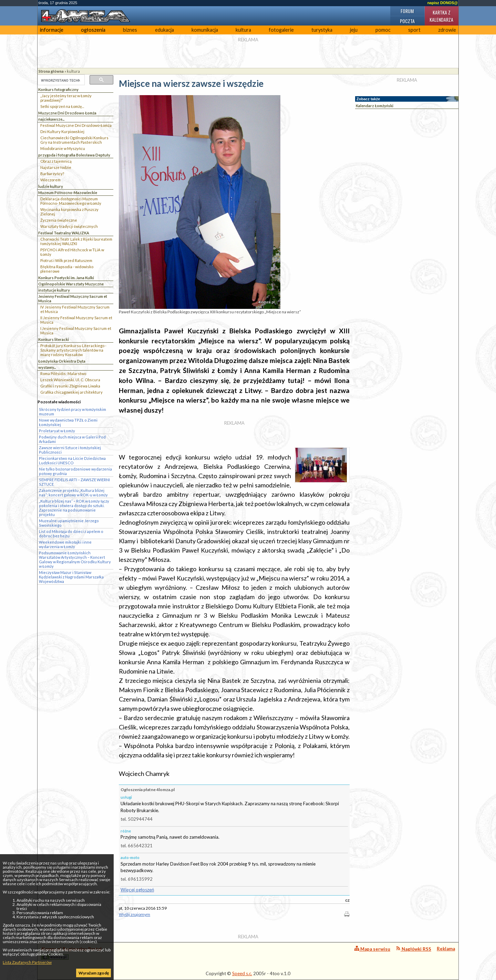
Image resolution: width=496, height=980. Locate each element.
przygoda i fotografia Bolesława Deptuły (74, 155)
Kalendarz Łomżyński (375, 106)
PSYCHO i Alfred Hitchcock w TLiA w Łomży (72, 252)
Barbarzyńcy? (52, 174)
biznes (130, 30)
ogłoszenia (93, 30)
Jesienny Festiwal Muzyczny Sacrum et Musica (73, 299)
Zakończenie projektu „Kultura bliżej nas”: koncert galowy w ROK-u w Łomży (73, 493)
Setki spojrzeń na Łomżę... (62, 106)
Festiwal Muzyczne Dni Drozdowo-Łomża (76, 125)
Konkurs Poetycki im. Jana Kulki (66, 278)
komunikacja (205, 30)
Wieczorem (50, 180)
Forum (407, 11)
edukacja (164, 30)
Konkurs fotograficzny (58, 89)
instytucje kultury (54, 290)
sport (414, 30)
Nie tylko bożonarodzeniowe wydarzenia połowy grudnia (75, 471)
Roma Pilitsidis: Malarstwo (63, 373)
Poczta (407, 21)
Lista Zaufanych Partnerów (27, 962)
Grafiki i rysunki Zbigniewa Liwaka (70, 386)
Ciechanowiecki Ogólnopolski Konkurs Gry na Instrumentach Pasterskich (74, 140)
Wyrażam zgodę (94, 973)
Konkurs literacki (54, 339)
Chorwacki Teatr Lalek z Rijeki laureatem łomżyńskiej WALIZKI (76, 241)
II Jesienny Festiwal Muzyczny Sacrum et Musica (76, 320)
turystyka (322, 30)
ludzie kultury (51, 186)
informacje (52, 30)
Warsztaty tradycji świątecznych (69, 226)
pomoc (383, 30)
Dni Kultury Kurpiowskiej (62, 132)
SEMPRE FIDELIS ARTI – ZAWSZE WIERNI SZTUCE (74, 482)
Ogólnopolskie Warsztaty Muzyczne (71, 284)
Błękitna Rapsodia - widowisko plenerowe (67, 269)
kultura (243, 30)
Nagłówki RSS (414, 949)
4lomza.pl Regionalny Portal (71, 953)
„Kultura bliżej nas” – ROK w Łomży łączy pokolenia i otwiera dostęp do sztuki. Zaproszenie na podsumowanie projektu (74, 508)
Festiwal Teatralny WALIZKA (64, 233)
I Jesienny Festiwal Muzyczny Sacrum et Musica (76, 331)
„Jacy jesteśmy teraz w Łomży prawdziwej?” (66, 98)
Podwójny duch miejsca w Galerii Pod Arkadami (72, 439)
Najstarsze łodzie (56, 167)
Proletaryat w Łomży (57, 431)
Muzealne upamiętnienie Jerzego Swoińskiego (69, 523)
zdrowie (447, 30)
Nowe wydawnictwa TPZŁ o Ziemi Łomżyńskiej (68, 422)
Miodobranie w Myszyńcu (63, 148)
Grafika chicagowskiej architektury (71, 392)
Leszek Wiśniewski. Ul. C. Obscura (70, 380)
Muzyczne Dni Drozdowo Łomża (67, 113)
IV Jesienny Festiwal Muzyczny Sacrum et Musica (75, 309)
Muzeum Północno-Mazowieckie (68, 193)
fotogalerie (281, 30)
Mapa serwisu (372, 949)
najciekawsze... (51, 119)
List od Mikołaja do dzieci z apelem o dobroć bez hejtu (71, 534)
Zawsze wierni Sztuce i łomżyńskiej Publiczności (70, 450)
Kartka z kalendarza (441, 16)
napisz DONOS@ (443, 3)
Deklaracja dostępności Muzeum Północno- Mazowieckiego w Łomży (71, 201)
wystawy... (47, 367)
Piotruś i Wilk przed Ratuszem (66, 260)
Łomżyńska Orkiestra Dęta (62, 361)
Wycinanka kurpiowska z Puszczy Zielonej (69, 212)
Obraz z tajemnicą (56, 161)
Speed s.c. (242, 973)
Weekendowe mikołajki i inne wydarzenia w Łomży (65, 544)
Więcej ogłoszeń (137, 890)
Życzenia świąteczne (59, 220)
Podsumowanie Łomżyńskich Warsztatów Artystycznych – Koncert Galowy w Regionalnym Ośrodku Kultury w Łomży (75, 559)
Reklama (446, 949)
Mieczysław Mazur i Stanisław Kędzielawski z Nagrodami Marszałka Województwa (71, 577)
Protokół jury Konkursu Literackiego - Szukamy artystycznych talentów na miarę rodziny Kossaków (73, 350)
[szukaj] (60, 80)
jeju (354, 30)
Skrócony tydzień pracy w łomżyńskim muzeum (73, 412)
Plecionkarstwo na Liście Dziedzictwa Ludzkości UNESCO (72, 461)
